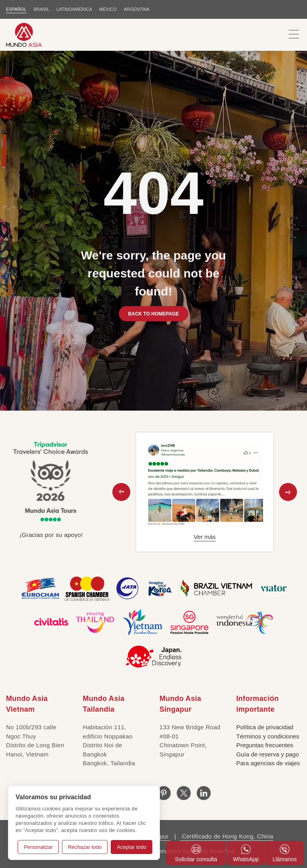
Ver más (204, 537)
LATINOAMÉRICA (74, 9)
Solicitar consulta (196, 853)
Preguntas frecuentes (265, 745)
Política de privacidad (265, 727)
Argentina (137, 9)
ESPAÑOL (16, 9)
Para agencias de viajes (268, 763)
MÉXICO (108, 9)
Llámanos (285, 853)
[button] (121, 492)
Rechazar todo (85, 847)
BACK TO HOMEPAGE (154, 313)
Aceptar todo (132, 847)
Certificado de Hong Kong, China (226, 836)
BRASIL (41, 9)
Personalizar (38, 847)
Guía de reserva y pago (268, 754)
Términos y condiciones (268, 736)
